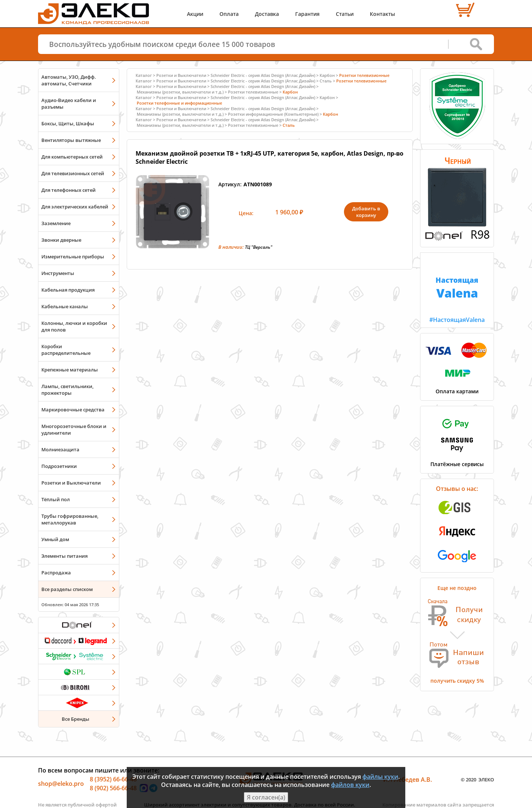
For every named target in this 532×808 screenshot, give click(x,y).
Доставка (267, 14)
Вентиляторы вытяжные (71, 140)
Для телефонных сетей (69, 190)
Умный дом (55, 539)
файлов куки (350, 785)
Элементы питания (64, 556)
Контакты (382, 14)
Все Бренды (76, 719)
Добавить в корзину (366, 212)
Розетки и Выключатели (71, 483)
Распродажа (56, 573)
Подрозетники (59, 466)
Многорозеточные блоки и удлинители (74, 430)
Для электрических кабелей (75, 207)
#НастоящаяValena (457, 288)
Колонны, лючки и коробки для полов (74, 326)
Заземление (56, 223)
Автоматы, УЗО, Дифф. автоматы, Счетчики (69, 80)
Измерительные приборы (73, 257)
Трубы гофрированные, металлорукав (70, 519)
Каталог (144, 75)
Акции (195, 14)
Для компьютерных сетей (72, 157)
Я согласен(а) (266, 797)
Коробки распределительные (66, 350)
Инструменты (58, 273)
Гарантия (307, 14)
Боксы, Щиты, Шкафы (68, 123)
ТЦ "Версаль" (259, 247)
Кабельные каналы (65, 306)
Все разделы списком (67, 589)
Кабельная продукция (68, 290)
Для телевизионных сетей (73, 173)
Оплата (229, 14)
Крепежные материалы (70, 370)
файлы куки (380, 777)
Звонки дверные (61, 240)
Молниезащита (60, 449)
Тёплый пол (56, 499)
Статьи (345, 14)
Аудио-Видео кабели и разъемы (69, 103)
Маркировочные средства (73, 410)
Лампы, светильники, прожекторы (67, 390)
